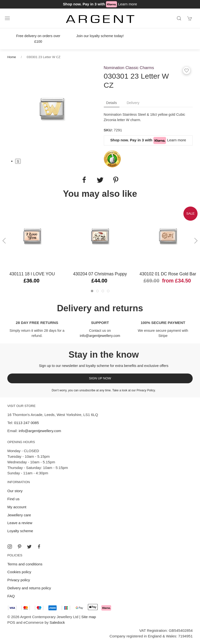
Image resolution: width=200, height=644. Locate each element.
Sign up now (100, 378)
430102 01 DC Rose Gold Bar (168, 274)
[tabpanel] (52, 109)
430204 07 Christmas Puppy (100, 274)
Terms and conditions (25, 564)
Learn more (128, 4)
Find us (13, 499)
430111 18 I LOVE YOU (32, 274)
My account (17, 507)
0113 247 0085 (26, 423)
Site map (89, 617)
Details (112, 103)
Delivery (133, 103)
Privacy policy (19, 580)
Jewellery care (19, 515)
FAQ (11, 596)
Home (12, 57)
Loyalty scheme (20, 531)
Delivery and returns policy (29, 588)
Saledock (57, 622)
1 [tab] (18, 161)
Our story (15, 491)
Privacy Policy (146, 390)
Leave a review (20, 523)
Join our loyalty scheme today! (100, 36)
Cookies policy (19, 572)
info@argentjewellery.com (100, 336)
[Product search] (179, 18)
